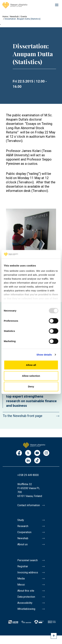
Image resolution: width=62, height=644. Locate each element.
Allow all (31, 365)
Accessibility (25, 603)
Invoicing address (28, 572)
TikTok (37, 461)
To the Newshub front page (23, 416)
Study (21, 520)
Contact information (29, 505)
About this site (26, 591)
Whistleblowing (26, 609)
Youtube (37, 453)
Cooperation (24, 532)
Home (5, 17)
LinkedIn (28, 461)
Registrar (23, 566)
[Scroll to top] (54, 636)
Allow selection (31, 376)
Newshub (14, 17)
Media (21, 579)
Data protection (26, 597)
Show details (44, 355)
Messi (21, 585)
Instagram (46, 453)
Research (23, 526)
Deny (31, 386)
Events (24, 17)
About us (22, 544)
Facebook (19, 453)
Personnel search (28, 560)
